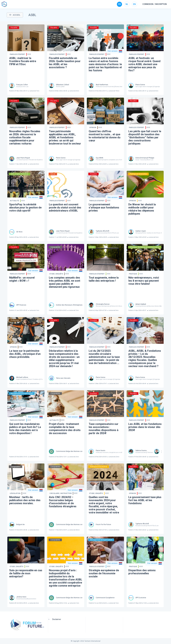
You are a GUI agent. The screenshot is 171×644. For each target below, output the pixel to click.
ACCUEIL (15, 15)
